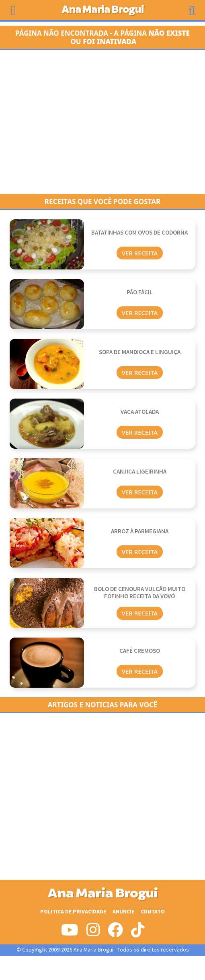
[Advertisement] (102, 122)
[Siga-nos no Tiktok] (138, 933)
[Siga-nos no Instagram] (93, 933)
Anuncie (123, 912)
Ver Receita (140, 253)
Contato (153, 912)
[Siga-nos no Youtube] (70, 933)
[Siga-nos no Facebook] (115, 933)
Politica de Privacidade (73, 912)
